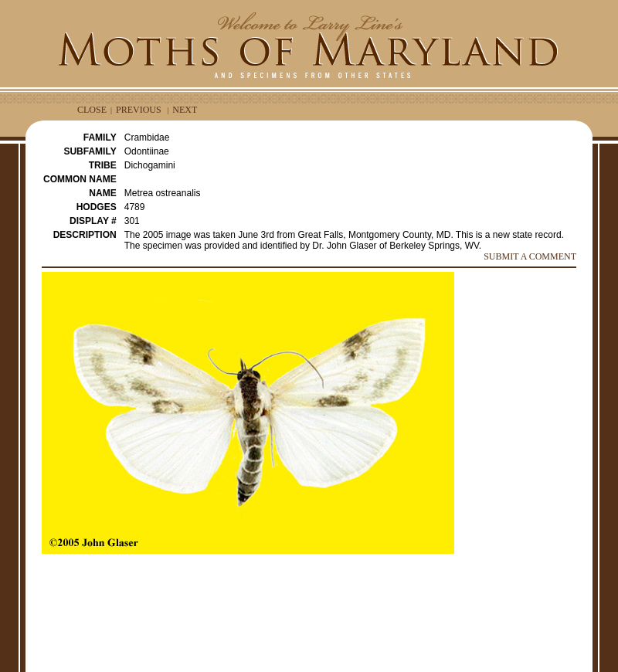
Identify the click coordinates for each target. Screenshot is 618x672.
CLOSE (92, 110)
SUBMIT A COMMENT (530, 256)
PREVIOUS (139, 110)
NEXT (185, 110)
